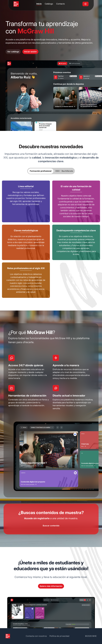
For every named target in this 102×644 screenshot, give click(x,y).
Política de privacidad (59, 636)
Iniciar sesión (30, 52)
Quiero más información (51, 586)
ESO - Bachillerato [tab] (64, 171)
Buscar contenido (51, 526)
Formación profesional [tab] (41, 171)
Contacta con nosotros (36, 636)
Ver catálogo (13, 52)
